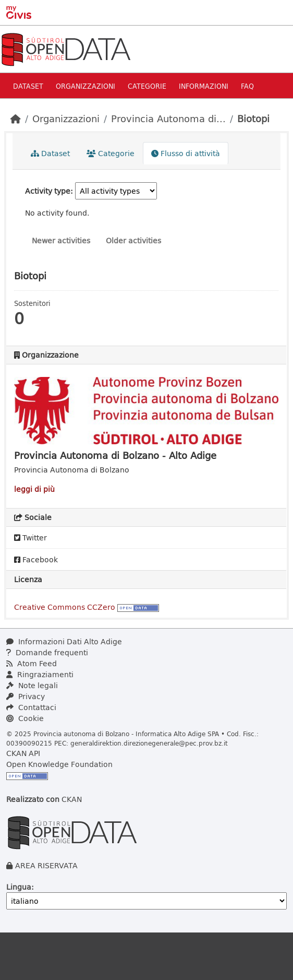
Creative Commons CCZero (65, 607)
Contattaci (31, 707)
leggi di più (34, 489)
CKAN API (23, 753)
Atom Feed (32, 663)
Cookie (25, 718)
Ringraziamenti (40, 674)
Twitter (30, 538)
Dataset (28, 86)
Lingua (19, 887)
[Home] (16, 119)
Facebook (36, 559)
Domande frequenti (47, 652)
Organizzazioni (86, 86)
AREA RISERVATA (46, 865)
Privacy (26, 696)
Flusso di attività (186, 153)
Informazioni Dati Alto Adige (64, 641)
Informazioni (204, 86)
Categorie (147, 86)
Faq (247, 86)
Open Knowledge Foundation (59, 764)
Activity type (48, 191)
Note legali (32, 685)
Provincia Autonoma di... (168, 119)
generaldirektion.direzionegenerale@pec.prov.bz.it (149, 743)
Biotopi (253, 119)
